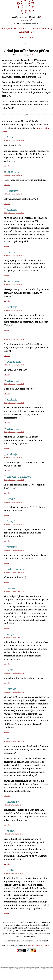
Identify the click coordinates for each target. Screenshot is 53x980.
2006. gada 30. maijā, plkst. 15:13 (14, 480)
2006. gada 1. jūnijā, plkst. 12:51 (13, 805)
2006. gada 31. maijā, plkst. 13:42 (14, 673)
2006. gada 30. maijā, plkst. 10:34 (14, 194)
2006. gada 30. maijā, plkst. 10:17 (14, 175)
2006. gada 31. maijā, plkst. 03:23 (14, 550)
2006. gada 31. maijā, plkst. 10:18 (14, 637)
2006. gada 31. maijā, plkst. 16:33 (14, 692)
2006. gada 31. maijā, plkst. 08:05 (14, 572)
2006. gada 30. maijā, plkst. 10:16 (14, 140)
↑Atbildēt (7, 166)
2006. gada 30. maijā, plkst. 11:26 (14, 432)
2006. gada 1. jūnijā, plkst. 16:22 (13, 873)
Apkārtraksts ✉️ (27, 32)
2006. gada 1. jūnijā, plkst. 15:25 (13, 834)
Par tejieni (7, 28)
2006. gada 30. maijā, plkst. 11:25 (14, 403)
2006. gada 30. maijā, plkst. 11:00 (14, 339)
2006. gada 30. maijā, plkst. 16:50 (14, 524)
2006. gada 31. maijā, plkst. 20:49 (14, 741)
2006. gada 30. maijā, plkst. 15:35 (14, 502)
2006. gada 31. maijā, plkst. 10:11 (14, 591)
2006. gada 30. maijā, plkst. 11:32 (14, 457)
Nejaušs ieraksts (22, 28)
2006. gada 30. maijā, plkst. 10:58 (14, 310)
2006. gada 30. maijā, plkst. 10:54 (14, 284)
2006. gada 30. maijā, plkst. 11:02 (14, 384)
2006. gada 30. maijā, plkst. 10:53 (14, 213)
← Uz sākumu (26, 37)
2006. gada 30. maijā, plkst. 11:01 (14, 365)
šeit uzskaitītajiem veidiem (39, 945)
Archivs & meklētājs (43, 28)
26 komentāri (35, 55)
